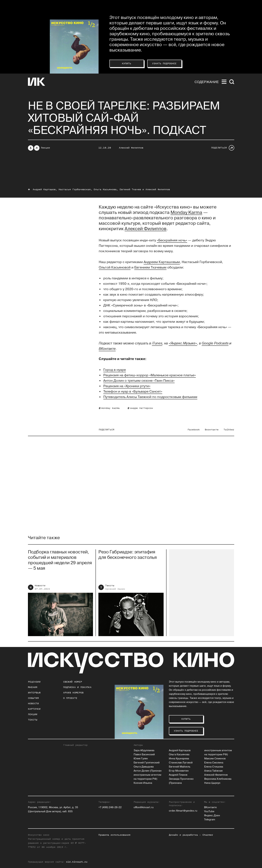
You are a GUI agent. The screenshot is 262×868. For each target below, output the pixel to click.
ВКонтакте (210, 807)
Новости (40, 588)
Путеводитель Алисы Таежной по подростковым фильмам (150, 397)
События (33, 698)
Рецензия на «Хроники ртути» (127, 386)
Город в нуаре (115, 370)
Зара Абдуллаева (144, 750)
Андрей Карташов (180, 750)
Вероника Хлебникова (218, 779)
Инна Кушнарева (179, 759)
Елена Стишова (214, 767)
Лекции (45, 148)
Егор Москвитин (179, 771)
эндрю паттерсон (142, 408)
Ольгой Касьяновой (115, 267)
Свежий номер (73, 682)
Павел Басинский (144, 755)
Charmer (208, 835)
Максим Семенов (215, 759)
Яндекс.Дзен (212, 816)
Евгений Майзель (180, 767)
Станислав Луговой (181, 763)
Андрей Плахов (178, 775)
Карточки (34, 709)
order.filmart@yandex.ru (183, 811)
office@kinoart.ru (144, 807)
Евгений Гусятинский (147, 763)
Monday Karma (186, 213)
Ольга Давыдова (144, 767)
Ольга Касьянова (179, 755)
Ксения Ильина (143, 783)
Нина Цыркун (212, 783)
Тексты (110, 588)
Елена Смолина (214, 763)
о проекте (70, 698)
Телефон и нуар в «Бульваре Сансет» (133, 392)
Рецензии (34, 682)
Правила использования (114, 835)
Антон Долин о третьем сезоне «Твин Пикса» (139, 381)
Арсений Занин (115, 592)
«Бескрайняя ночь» (172, 240)
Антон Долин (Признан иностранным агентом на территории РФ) (148, 775)
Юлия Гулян (141, 759)
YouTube (209, 811)
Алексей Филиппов (131, 148)
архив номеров (73, 693)
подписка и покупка (77, 687)
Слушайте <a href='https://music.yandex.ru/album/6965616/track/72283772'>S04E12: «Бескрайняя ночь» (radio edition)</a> (131, 169)
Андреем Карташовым (162, 262)
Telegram (210, 820)
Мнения (33, 687)
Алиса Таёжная (213, 771)
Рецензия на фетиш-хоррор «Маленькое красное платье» (150, 375)
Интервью (34, 693)
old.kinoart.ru (77, 862)
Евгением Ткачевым (150, 267)
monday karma (110, 408)
